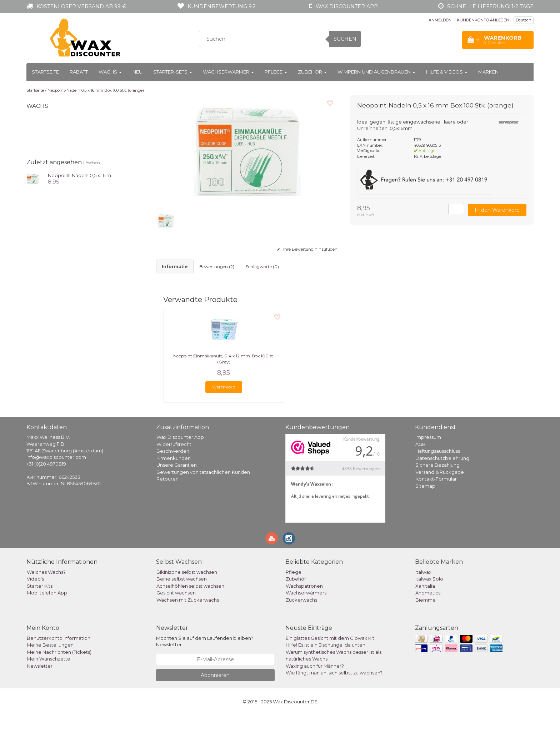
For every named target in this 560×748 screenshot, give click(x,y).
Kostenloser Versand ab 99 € (81, 6)
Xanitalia (425, 619)
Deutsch (524, 20)
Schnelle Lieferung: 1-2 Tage (490, 6)
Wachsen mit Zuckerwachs (188, 633)
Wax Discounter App (180, 470)
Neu (137, 72)
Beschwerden (173, 484)
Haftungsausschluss (438, 484)
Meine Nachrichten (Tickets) (59, 685)
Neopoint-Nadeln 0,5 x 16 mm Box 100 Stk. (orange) (96, 90)
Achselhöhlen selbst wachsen (190, 619)
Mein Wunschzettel (49, 692)
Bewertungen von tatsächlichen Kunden (203, 505)
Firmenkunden (174, 491)
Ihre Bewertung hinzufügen (307, 249)
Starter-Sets (173, 72)
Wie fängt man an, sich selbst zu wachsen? (334, 706)
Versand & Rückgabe (440, 505)
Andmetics (428, 626)
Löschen (92, 163)
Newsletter (40, 699)
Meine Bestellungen (50, 678)
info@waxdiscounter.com (56, 490)
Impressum (428, 470)
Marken (488, 72)
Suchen (345, 39)
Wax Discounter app (347, 6)
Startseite (45, 72)
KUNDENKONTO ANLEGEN (483, 20)
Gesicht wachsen (176, 626)
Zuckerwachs (301, 633)
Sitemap (425, 519)
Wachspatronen (304, 619)
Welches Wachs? (46, 605)
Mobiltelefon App (47, 626)
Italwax (423, 605)
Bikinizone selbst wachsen (187, 605)
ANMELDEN (440, 20)
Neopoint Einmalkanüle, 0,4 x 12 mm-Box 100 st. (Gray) (224, 392)
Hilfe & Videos (447, 72)
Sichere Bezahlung (437, 498)
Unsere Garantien (177, 498)
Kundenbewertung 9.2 (222, 6)
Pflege (276, 72)
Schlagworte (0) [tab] (262, 267)
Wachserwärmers (306, 626)
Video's (35, 612)
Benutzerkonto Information (59, 671)
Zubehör (312, 72)
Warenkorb (224, 420)
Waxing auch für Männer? (315, 699)
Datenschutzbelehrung (442, 491)
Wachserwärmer (228, 72)
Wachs (110, 72)
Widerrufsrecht (174, 477)
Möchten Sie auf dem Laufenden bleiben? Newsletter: (205, 674)
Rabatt (79, 72)
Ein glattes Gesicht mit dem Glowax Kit (330, 671)
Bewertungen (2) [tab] (217, 267)
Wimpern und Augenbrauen (376, 72)
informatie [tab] (175, 267)
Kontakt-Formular (436, 512)
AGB (421, 477)
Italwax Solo (429, 612)
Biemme (426, 633)
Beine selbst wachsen (182, 612)
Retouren (167, 512)
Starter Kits (40, 619)
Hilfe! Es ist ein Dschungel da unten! (326, 678)
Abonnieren (215, 708)
